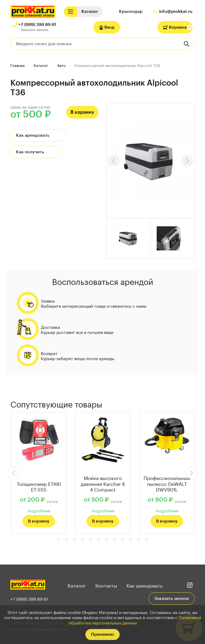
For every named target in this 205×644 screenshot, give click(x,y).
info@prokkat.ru (176, 12)
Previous (114, 161)
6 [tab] (98, 539)
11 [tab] (139, 539)
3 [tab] (74, 539)
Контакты (106, 585)
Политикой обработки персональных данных (135, 619)
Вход (107, 27)
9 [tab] (123, 539)
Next (187, 161)
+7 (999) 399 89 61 (37, 25)
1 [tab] (58, 539)
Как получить (30, 152)
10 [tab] (131, 539)
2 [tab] (66, 539)
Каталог (77, 585)
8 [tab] (115, 539)
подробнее (39, 510)
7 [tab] (107, 539)
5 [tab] (90, 539)
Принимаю (102, 634)
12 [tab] (147, 539)
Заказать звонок (34, 30)
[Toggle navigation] (70, 12)
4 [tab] (82, 539)
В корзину (82, 112)
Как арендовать (33, 135)
